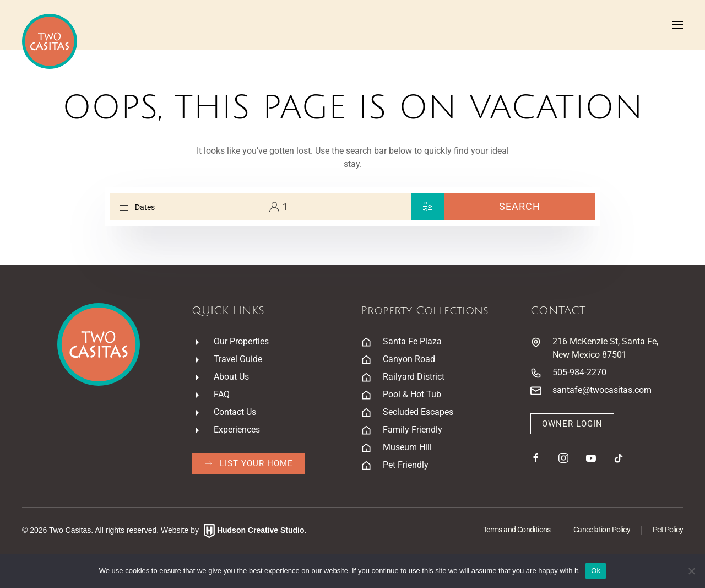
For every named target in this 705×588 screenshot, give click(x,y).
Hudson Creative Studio (261, 530)
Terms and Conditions (517, 530)
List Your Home (248, 463)
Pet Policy (668, 530)
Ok (596, 571)
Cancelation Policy (602, 530)
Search (520, 206)
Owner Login (572, 424)
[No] (691, 571)
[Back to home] (50, 41)
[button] (677, 25)
